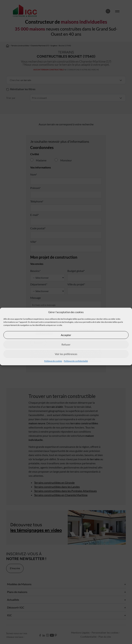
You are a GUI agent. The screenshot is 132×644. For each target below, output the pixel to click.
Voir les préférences (66, 354)
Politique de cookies (53, 361)
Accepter (66, 335)
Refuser (66, 345)
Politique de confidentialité (76, 361)
